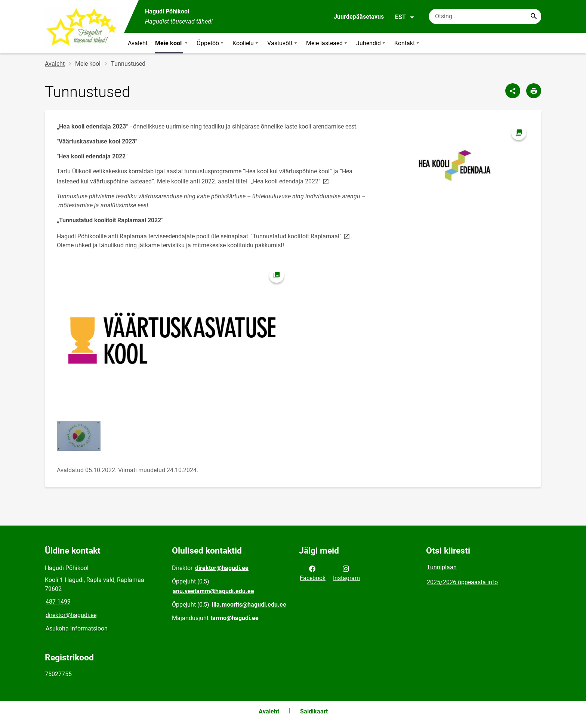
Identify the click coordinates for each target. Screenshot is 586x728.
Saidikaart (314, 711)
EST (405, 17)
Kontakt (408, 43)
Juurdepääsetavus (359, 17)
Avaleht (138, 43)
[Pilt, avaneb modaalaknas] (454, 164)
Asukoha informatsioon (77, 628)
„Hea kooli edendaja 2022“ (290, 181)
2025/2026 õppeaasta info (462, 582)
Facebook (313, 573)
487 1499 (58, 602)
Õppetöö (211, 43)
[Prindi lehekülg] (534, 91)
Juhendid (371, 43)
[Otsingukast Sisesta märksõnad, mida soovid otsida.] (485, 16)
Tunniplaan (442, 567)
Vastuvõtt (283, 43)
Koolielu (246, 43)
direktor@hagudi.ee (71, 615)
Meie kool (172, 43)
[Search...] (534, 16)
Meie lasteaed (327, 43)
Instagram (346, 573)
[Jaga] (513, 91)
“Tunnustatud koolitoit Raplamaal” (301, 236)
